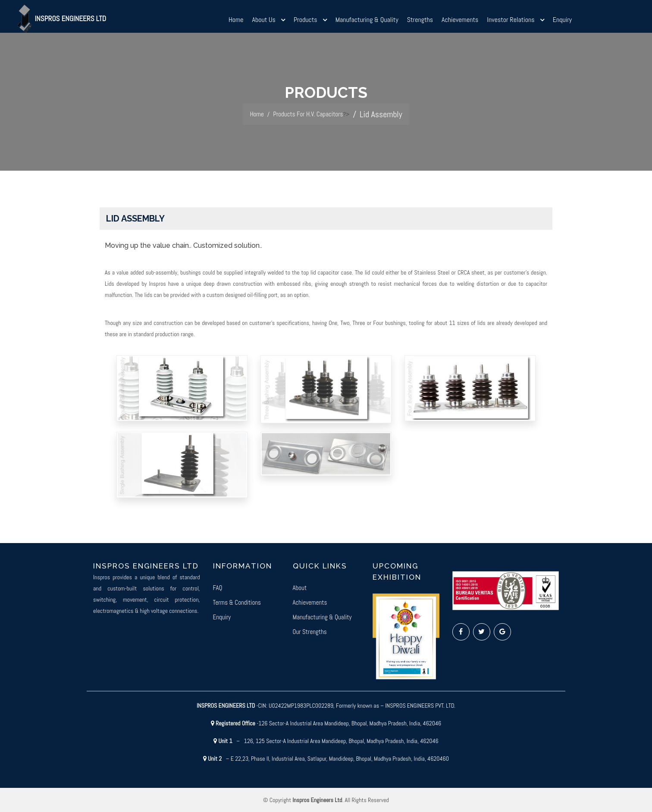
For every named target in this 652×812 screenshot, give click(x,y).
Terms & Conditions (237, 602)
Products (306, 22)
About (300, 588)
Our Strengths (310, 632)
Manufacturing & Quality (367, 22)
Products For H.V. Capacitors (310, 114)
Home (236, 22)
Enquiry (562, 22)
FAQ (218, 588)
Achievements (460, 22)
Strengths (420, 22)
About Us (264, 22)
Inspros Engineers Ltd (69, 20)
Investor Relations (511, 22)
